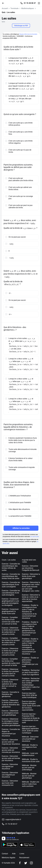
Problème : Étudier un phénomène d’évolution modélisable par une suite (30, 662)
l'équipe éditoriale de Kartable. (28, 34)
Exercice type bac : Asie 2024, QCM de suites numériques (29, 695)
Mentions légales (9, 858)
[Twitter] (26, 863)
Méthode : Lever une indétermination (30, 754)
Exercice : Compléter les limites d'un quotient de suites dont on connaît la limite (11, 662)
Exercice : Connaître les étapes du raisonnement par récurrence (11, 733)
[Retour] (4, 3)
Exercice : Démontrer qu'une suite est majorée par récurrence (11, 742)
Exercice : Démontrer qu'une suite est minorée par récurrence (11, 750)
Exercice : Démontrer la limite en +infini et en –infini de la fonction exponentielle (31, 598)
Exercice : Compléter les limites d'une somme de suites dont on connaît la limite (11, 621)
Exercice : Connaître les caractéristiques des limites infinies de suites (11, 567)
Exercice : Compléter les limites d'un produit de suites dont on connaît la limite (11, 641)
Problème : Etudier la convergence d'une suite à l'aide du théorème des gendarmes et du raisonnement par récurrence (30, 628)
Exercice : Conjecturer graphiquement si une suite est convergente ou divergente (10, 602)
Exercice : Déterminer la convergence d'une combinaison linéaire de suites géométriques (11, 722)
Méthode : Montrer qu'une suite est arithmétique (29, 768)
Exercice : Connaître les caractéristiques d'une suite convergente (11, 585)
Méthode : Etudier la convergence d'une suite (30, 747)
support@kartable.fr (13, 819)
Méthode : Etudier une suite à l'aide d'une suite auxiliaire (31, 784)
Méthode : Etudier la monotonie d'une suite (31, 760)
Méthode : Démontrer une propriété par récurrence (30, 739)
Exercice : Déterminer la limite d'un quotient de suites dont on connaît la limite (10, 672)
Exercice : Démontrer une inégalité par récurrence (10, 775)
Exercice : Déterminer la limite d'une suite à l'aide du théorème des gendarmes (11, 704)
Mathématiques (28, 8)
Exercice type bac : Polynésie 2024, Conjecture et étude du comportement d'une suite (31, 718)
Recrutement (24, 858)
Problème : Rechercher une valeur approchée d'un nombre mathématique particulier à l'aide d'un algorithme (31, 684)
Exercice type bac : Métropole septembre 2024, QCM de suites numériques (30, 730)
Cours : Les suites (9, 560)
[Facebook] (20, 863)
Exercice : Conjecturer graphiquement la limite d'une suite (10, 611)
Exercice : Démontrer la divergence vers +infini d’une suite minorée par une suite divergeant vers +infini (31, 587)
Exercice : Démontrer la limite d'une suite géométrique (31, 576)
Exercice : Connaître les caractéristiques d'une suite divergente (11, 593)
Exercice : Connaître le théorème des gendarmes (10, 694)
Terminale (15, 8)
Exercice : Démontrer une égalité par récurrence (10, 767)
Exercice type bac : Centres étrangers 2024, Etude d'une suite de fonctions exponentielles (31, 706)
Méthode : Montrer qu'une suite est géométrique (29, 776)
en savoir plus (35, 537)
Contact (5, 854)
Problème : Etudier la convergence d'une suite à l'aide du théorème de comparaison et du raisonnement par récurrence (30, 612)
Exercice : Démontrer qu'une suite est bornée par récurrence (11, 758)
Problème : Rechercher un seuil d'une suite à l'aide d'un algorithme (31, 672)
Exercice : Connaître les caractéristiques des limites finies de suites (11, 576)
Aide (14, 854)
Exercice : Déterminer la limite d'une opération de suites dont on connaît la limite (10, 684)
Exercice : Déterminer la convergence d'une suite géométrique (10, 713)
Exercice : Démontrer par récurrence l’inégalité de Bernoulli (31, 568)
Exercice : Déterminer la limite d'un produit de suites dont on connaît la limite (10, 652)
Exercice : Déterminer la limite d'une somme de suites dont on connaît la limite (10, 631)
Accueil (5, 8)
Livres (22, 854)
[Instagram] (31, 863)
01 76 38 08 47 (30, 3)
